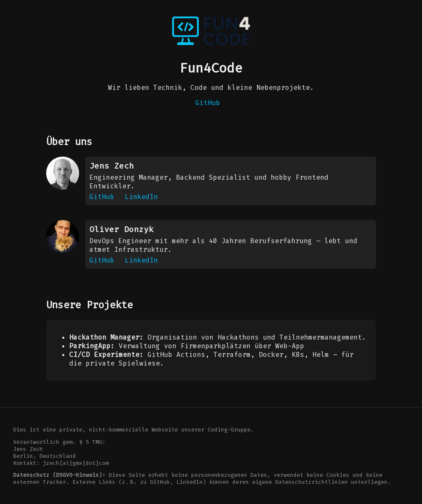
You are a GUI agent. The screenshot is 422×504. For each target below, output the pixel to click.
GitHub (208, 103)
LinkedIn (141, 197)
